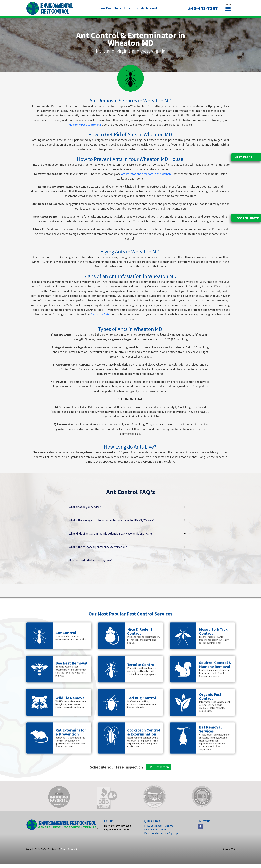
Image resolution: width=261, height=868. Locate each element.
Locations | (132, 8)
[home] (50, 8)
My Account (149, 8)
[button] (229, 8)
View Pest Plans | (111, 8)
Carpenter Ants (100, 314)
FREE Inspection (159, 782)
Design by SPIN (229, 849)
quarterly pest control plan (86, 125)
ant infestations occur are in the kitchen (146, 174)
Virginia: (117, 829)
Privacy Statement (69, 849)
